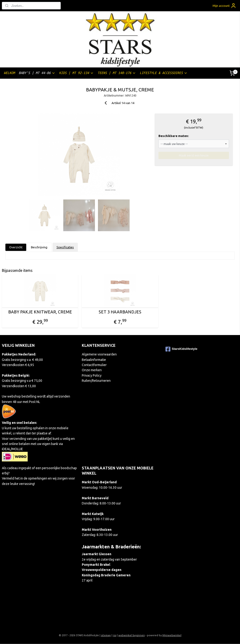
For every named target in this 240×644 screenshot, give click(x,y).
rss (115, 635)
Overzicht (16, 247)
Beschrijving (39, 247)
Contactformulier (94, 365)
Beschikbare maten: (174, 136)
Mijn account (224, 6)
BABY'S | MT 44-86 (37, 73)
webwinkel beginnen (132, 635)
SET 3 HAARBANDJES (120, 312)
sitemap (106, 635)
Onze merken (92, 370)
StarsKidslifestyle (181, 349)
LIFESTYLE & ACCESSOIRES (164, 73)
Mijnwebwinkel (172, 635)
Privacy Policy (92, 375)
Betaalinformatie (94, 360)
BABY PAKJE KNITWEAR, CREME (40, 312)
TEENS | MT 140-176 (117, 73)
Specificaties (65, 247)
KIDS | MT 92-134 (76, 73)
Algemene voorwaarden (99, 354)
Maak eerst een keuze (194, 155)
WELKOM (9, 73)
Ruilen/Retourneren (96, 381)
